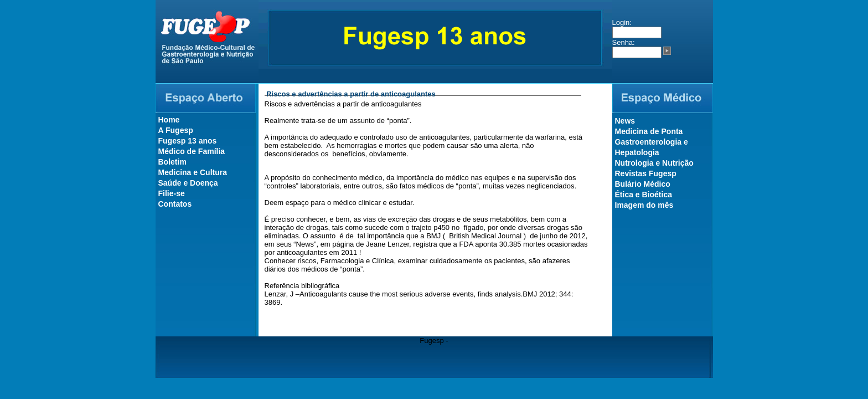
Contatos (175, 204)
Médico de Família (192, 151)
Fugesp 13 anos (188, 141)
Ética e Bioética (644, 195)
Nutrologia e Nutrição (654, 163)
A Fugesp (176, 130)
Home (169, 120)
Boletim (172, 162)
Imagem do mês (644, 205)
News (625, 121)
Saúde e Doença (188, 183)
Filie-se (172, 193)
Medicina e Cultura (193, 172)
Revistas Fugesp (646, 173)
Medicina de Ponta (649, 131)
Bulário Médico (643, 184)
